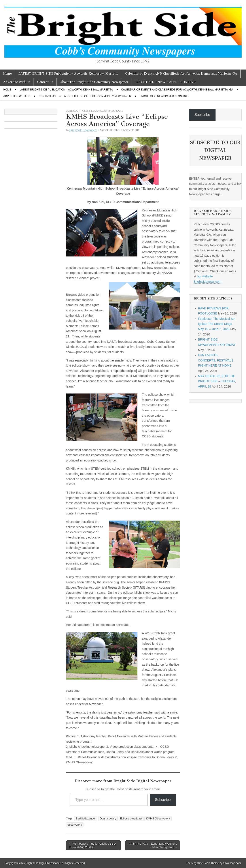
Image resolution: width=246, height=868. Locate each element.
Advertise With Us (17, 82)
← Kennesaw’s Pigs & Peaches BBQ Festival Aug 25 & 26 (92, 845)
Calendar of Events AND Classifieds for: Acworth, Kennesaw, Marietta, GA (181, 74)
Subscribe (163, 800)
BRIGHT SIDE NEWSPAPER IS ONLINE (166, 82)
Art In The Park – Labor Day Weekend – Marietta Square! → (153, 845)
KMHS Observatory (158, 819)
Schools (117, 111)
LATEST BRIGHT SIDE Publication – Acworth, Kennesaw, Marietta (68, 74)
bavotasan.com (232, 863)
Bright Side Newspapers (83, 130)
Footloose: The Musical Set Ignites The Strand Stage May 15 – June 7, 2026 (217, 324)
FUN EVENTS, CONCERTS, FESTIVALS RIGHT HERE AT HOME (216, 360)
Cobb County (75, 111)
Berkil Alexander (86, 819)
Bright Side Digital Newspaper (43, 863)
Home (8, 74)
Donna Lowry (108, 819)
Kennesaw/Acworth (98, 111)
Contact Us (45, 82)
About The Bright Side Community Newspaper (94, 82)
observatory (75, 825)
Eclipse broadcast (131, 819)
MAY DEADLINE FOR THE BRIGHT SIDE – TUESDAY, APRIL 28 (217, 381)
